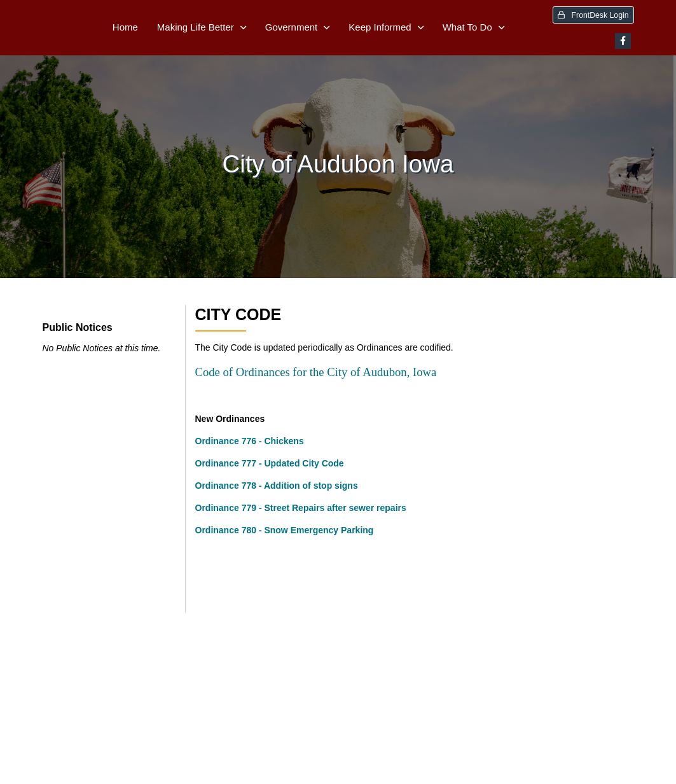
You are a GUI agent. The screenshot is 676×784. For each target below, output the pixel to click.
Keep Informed (380, 27)
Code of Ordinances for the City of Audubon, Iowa (316, 372)
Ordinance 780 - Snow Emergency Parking (285, 530)
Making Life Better (196, 27)
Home (125, 27)
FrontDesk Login (593, 15)
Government (292, 27)
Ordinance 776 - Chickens (250, 441)
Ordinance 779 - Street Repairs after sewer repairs (301, 508)
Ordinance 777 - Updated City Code (270, 463)
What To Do (467, 27)
